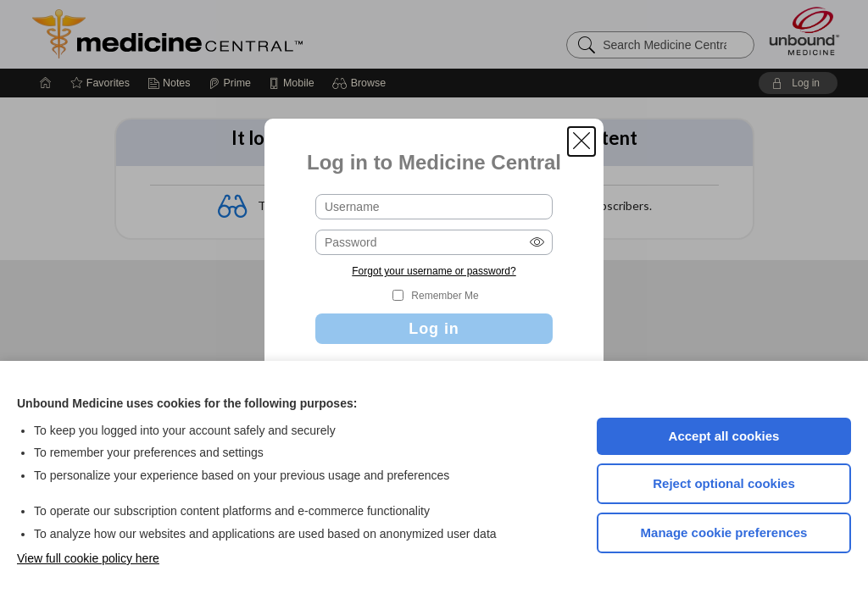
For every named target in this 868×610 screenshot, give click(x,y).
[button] (581, 141)
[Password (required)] (434, 242)
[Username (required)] (434, 207)
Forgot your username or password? (434, 271)
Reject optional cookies (724, 483)
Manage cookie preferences (724, 532)
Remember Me (445, 296)
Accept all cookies (724, 436)
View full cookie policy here (88, 558)
